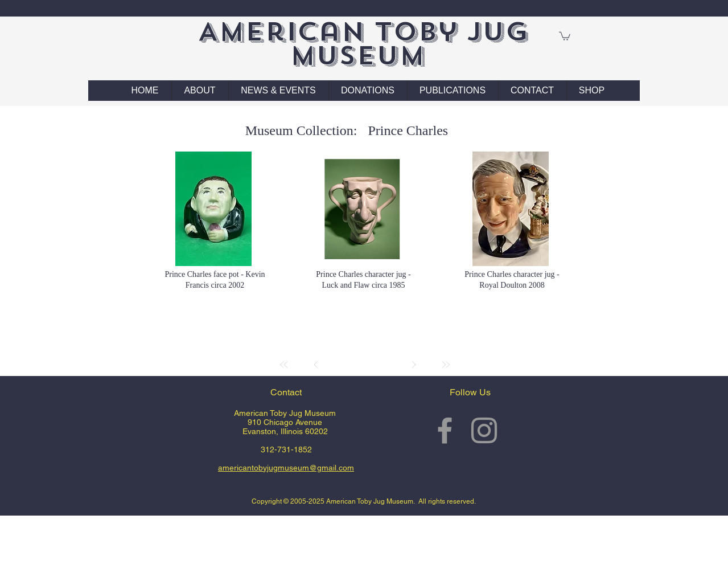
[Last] (446, 365)
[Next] (414, 365)
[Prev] (316, 365)
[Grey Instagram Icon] (484, 430)
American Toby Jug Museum (363, 44)
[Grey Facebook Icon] (445, 430)
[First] (284, 365)
